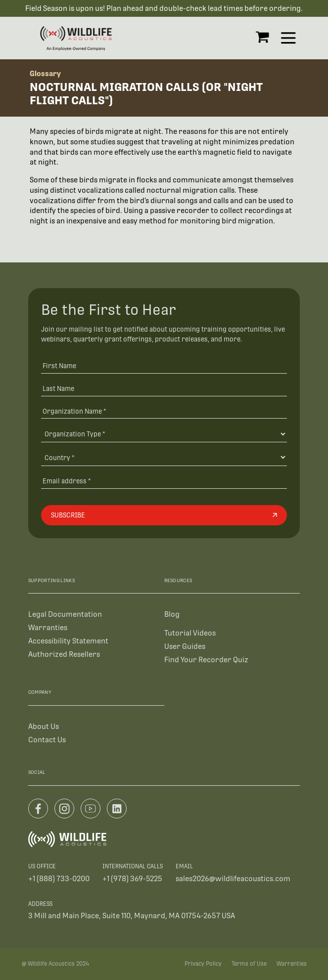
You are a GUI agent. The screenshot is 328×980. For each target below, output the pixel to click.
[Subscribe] (164, 515)
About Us (44, 726)
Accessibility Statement (68, 641)
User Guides (185, 646)
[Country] (164, 457)
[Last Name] (164, 388)
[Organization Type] (164, 433)
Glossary (45, 73)
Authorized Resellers (64, 654)
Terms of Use (249, 964)
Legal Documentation (65, 614)
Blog (172, 614)
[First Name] (164, 365)
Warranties (48, 627)
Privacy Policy (203, 964)
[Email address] (164, 481)
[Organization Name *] (164, 411)
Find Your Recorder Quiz (206, 659)
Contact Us (47, 739)
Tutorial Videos (190, 633)
